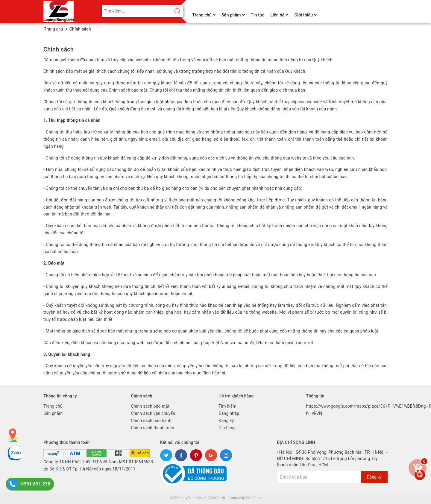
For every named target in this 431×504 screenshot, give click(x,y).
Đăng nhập (229, 413)
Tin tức (258, 15)
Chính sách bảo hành (151, 420)
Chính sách (59, 49)
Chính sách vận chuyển (153, 413)
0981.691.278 (36, 484)
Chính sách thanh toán (153, 428)
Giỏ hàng (227, 428)
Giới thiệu (305, 15)
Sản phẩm (233, 15)
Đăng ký (226, 420)
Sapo (257, 498)
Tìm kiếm (227, 406)
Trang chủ (204, 15)
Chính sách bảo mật (150, 406)
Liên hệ (279, 15)
